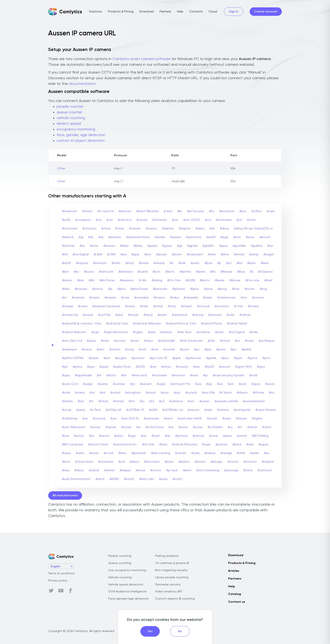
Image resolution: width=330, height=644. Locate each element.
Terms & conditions (61, 573)
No (180, 631)
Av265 (153, 410)
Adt (91, 237)
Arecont (225, 367)
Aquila (104, 367)
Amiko (144, 306)
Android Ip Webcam (147, 324)
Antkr (211, 341)
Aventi (100, 479)
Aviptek (111, 427)
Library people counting (172, 577)
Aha (270, 246)
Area (196, 367)
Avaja (208, 410)
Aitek (182, 263)
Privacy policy (58, 581)
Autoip (67, 410)
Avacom (194, 410)
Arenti (187, 470)
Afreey (138, 246)
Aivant (195, 263)
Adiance (68, 237)
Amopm (187, 306)
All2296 (190, 280)
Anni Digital (237, 332)
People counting (120, 556)
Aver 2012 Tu (130, 419)
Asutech (191, 393)
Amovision (222, 306)
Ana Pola (104, 315)
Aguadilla (239, 246)
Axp (168, 436)
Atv (142, 401)
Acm (175, 220)
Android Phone (212, 324)
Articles (234, 571)
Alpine (208, 289)
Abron (66, 462)
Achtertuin (160, 220)
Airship (254, 254)
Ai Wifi (111, 254)
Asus (177, 393)
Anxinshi (181, 453)
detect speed (69, 124)
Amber (208, 298)
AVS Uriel (148, 445)
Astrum (151, 393)
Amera (83, 306)
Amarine (110, 298)
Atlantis (67, 401)
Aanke (255, 453)
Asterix (80, 393)
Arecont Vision (98, 445)
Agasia (152, 246)
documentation (82, 84)
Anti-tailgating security (171, 570)
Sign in (234, 12)
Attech (103, 401)
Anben (162, 315)
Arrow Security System (229, 375)
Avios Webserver (74, 427)
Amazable (141, 298)
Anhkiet (109, 470)
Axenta (104, 436)
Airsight (269, 254)
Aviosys (95, 427)
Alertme (185, 272)
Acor (208, 220)
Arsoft (253, 375)
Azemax (198, 436)
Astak (66, 393)
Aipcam (162, 254)
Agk (180, 246)
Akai (239, 263)
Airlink (212, 254)
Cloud (213, 12)
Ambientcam (227, 298)
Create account (266, 12)
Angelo (138, 332)
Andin (231, 315)
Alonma (98, 289)
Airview (144, 263)
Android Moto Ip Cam (181, 324)
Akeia (265, 263)
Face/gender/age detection (128, 599)
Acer (110, 220)
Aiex (124, 254)
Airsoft (67, 263)
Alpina (195, 289)
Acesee (142, 220)
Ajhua (208, 263)
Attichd (118, 401)
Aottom (156, 470)
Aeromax (68, 246)
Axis (144, 436)
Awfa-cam (147, 479)
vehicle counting (71, 118)
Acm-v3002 (192, 220)
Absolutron (227, 211)
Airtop (130, 263)
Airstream (100, 263)
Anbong (198, 315)
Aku (76, 272)
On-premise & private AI (172, 563)
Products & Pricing (121, 12)
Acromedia (224, 220)
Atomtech (265, 470)
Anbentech (180, 315)
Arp (205, 375)
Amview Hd (70, 315)
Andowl (94, 470)
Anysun (87, 349)
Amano (94, 298)
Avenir (80, 453)
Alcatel (143, 272)
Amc (244, 298)
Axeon (119, 436)
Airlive (225, 254)
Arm (124, 375)
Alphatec (179, 289)
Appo (225, 358)
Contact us (237, 602)
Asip (209, 384)
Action (252, 220)
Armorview (159, 375)
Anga (95, 332)
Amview (253, 306)
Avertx (168, 419)
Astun (165, 393)
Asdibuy (210, 453)
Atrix (81, 401)
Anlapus (125, 470)
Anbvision (215, 315)
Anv (237, 341)
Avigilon (257, 419)
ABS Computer (73, 445)
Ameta (130, 306)
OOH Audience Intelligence (127, 592)
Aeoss (250, 237)
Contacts (196, 12)
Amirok (158, 306)
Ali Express (265, 272)
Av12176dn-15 (135, 410)
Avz (92, 436)
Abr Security (196, 211)
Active (120, 229)
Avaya (66, 453)
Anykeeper (69, 349)
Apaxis (185, 349)
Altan (236, 289)
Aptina (77, 367)
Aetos (94, 246)
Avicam (212, 419)
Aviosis (94, 453)
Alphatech (139, 453)
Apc (197, 349)
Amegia (68, 306)
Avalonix (223, 410)
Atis (272, 393)
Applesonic (193, 358)
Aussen (205, 401)
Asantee (119, 384)
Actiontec (89, 229)
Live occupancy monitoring (127, 570)
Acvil (122, 462)
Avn (171, 427)
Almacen (81, 289)
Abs (212, 211)
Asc (133, 384)
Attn (132, 401)
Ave (85, 419)
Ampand (268, 462)
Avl (138, 427)
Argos (261, 367)
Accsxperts (83, 220)
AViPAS (114, 479)
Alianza (67, 280)
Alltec (122, 453)
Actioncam (70, 229)
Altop (263, 289)
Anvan (249, 341)
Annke (254, 332)
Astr (103, 393)
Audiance (176, 401)
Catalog (235, 594)
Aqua (91, 367)
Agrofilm (208, 246)
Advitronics (194, 237)
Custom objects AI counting (175, 599)
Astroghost (133, 393)
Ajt (219, 263)
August (264, 445)
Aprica (237, 445)
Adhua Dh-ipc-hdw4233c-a (253, 229)
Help (180, 12)
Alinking (157, 280)
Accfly (66, 220)
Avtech (252, 427)
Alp (110, 289)
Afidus (124, 246)
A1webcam (70, 211)
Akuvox (89, 272)
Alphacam (160, 289)
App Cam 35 (158, 358)
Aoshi (142, 349)
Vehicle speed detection (126, 585)
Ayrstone (182, 436)
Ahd (65, 254)
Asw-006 (208, 393)
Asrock (270, 384)
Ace (99, 220)
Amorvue (203, 306)
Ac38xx (257, 211)
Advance (115, 237)
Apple (176, 358)
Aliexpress (127, 280)
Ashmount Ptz (180, 384)
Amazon (159, 298)
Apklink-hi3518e (73, 358)
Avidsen (241, 419)
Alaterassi (126, 272)
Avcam (177, 479)
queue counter (69, 112)
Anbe (66, 470)
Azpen (228, 436)
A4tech (87, 211)
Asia (198, 384)
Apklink (246, 349)
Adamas (168, 229)
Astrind (115, 393)
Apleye (94, 358)
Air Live (109, 453)
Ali (252, 272)
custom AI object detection (81, 141)
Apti (65, 367)
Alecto (170, 272)
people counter (70, 107)
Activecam (106, 462)
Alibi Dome (107, 280)
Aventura (99, 419)
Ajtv (229, 263)
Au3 (162, 401)
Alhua (241, 272)
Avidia (227, 419)
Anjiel (152, 332)
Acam (271, 211)
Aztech (242, 436)
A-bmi (168, 211)
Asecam (146, 384)
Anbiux (79, 470)
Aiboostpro (152, 462)
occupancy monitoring (76, 129)
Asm (231, 384)
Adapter (185, 229)
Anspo (149, 341)
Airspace (82, 263)
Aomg (129, 349)
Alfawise (226, 272)
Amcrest (258, 298)
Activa (106, 229)
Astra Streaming (208, 470)
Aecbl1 (211, 237)
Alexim (201, 272)
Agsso (223, 246)
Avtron (267, 427)
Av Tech (95, 410)
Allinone (235, 280)
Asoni (243, 384)
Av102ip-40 (114, 410)
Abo (267, 453)
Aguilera (257, 246)
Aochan (115, 349)
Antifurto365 (166, 341)
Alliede (220, 280)
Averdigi (226, 453)
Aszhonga (231, 470)
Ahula (163, 445)
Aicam (169, 462)
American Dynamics (106, 306)
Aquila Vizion (122, 367)
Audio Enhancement (76, 479)
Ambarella (191, 298)
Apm (107, 358)
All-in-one (252, 280)
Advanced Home (138, 237)
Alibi (92, 280)
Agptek (192, 246)
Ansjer (206, 445)
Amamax (78, 298)
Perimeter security (168, 585)
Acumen (135, 229)
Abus (243, 211)
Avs (230, 427)
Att (91, 401)
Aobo (101, 349)
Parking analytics (167, 556)
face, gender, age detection (81, 135)
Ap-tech (172, 470)
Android (245, 315)
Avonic (183, 427)
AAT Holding (260, 436)
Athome (258, 393)
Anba (119, 315)
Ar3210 (140, 367)
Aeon (237, 237)
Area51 (209, 367)
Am (64, 298)
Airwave (159, 263)
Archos (166, 367)
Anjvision (166, 332)
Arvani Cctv (70, 384)
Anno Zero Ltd (72, 341)
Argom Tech (244, 367)
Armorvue (178, 375)
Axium (156, 436)
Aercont (265, 237)
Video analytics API (169, 592)
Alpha (121, 289)
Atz (152, 401)
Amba (174, 298)
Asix (220, 384)
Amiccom (250, 462)
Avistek (126, 427)
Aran (153, 367)
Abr (180, 211)
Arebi (250, 445)
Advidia (160, 237)
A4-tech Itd (106, 211)
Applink (211, 358)
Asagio (88, 384)
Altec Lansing (161, 453)
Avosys (198, 427)
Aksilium (184, 462)
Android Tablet (237, 324)
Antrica (225, 341)
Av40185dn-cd (173, 410)
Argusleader (83, 375)
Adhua (224, 229)
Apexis (221, 349)
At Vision (226, 393)
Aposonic (138, 358)
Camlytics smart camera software (142, 59)
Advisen (176, 237)
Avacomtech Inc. (125, 445)
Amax (125, 298)
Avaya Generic (266, 410)
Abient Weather (148, 211)
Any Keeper (267, 341)
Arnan (194, 375)
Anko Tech (184, 332)
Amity (172, 306)
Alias (81, 280)
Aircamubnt (195, 254)
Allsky (66, 289)
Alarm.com (106, 272)
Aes (82, 246)
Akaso (251, 263)
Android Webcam (74, 332)
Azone (214, 436)
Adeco (134, 462)
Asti (92, 393)
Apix (234, 349)
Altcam (250, 289)
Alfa (213, 272)
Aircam (177, 254)
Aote (155, 349)
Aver (114, 419)
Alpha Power (139, 289)
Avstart (129, 479)
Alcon (156, 272)
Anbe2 (148, 315)
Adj (81, 237)
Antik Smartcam (191, 341)
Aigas (135, 254)
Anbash (133, 315)
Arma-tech (139, 375)
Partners (165, 12)
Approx (252, 358)
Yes (150, 631)
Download (146, 12)
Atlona (248, 470)
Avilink (241, 453)
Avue (66, 436)
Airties (116, 263)
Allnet (268, 280)
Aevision (109, 246)
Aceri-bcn (125, 220)
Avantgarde (242, 410)
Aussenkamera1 (254, 401)
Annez (219, 332)
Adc (212, 229)
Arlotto (111, 375)
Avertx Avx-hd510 (190, 419)
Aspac (256, 384)
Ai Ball (98, 254)
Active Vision (84, 462)
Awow (163, 479)
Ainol (148, 254)
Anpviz (91, 341)
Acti (239, 220)
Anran (105, 341)
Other (61, 169)
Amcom (233, 462)
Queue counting (120, 563)
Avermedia (151, 419)
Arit (99, 375)
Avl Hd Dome (154, 427)
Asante (103, 384)
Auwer (81, 410)
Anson (135, 341)
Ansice (141, 470)
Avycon (79, 436)
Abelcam (125, 211)
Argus (66, 375)
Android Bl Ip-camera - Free (82, 324)
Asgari (161, 384)
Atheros (242, 393)
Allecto (205, 280)
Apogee (121, 358)
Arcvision (182, 367)
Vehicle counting (120, 577)
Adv (101, 237)
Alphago (217, 462)
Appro (238, 358)
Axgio (132, 436)
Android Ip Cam (117, 324)
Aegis (224, 237)
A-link (143, 280)
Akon (65, 272)
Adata (200, 229)
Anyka (195, 453)
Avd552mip (70, 419)
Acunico (151, 229)
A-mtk (238, 306)
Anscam (120, 341)
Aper (208, 349)
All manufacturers (65, 495)
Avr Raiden (215, 427)
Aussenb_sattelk (226, 401)
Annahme (203, 332)
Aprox (266, 358)
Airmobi (239, 254)
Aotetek (169, 349)
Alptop (222, 289)
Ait (172, 263)
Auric (191, 401)
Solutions (96, 12)
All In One (174, 280)
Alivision (200, 462)
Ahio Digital (81, 254)
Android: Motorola (185, 445)
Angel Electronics (116, 332)
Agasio (167, 246)
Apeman (222, 445)
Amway (88, 315)
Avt (240, 427)
